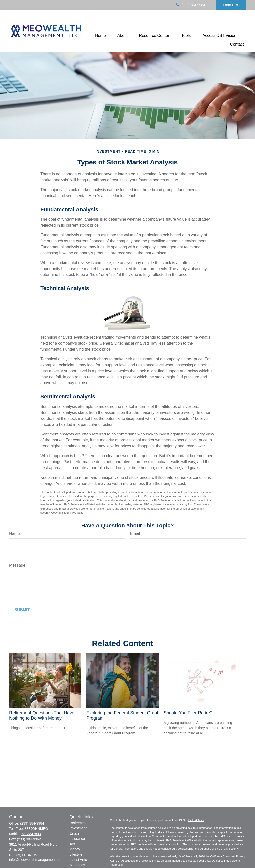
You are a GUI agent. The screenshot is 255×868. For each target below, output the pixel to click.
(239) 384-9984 (190, 5)
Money (75, 849)
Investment (78, 828)
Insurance (77, 839)
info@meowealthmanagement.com (36, 860)
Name (15, 533)
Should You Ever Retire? (188, 713)
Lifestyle (76, 854)
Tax (72, 844)
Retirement (78, 823)
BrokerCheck (196, 820)
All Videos (77, 865)
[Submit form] (22, 610)
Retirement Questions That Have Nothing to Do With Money (42, 716)
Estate (75, 833)
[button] (100, 35)
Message (17, 565)
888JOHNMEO (36, 829)
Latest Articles (81, 860)
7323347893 (31, 834)
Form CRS (231, 5)
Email (135, 533)
